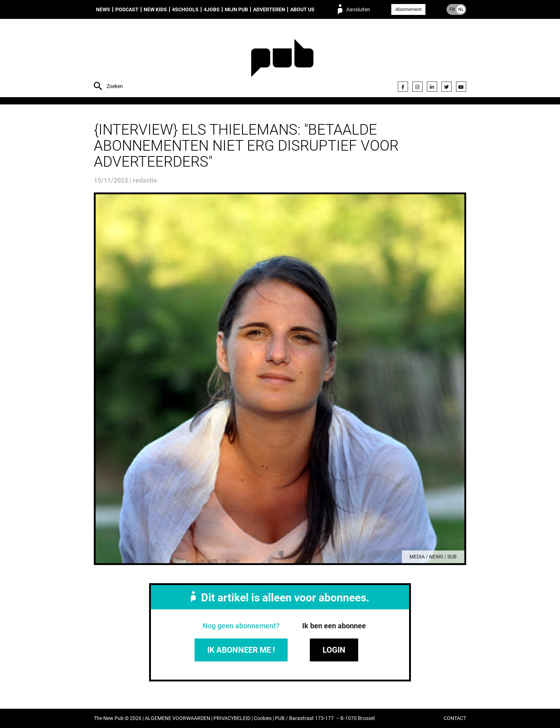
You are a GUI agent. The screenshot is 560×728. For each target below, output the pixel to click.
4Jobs (212, 9)
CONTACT (455, 718)
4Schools (185, 9)
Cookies (263, 718)
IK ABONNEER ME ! (241, 650)
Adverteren (269, 9)
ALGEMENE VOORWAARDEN (177, 718)
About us (302, 9)
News (103, 9)
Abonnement (408, 9)
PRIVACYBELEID (232, 718)
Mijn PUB (236, 9)
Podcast (127, 9)
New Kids (155, 9)
